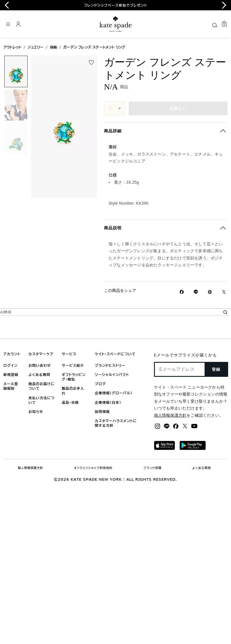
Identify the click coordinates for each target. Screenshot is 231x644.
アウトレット (12, 47)
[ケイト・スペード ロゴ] (115, 24)
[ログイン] (18, 24)
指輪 (53, 47)
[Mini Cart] (224, 24)
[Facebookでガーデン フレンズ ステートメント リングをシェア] (182, 292)
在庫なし (178, 108)
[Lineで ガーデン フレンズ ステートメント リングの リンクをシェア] (196, 292)
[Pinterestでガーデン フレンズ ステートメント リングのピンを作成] (210, 292)
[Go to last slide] (7, 5)
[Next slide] (224, 5)
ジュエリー (35, 47)
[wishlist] (91, 63)
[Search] (215, 25)
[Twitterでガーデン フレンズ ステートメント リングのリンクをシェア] (224, 292)
